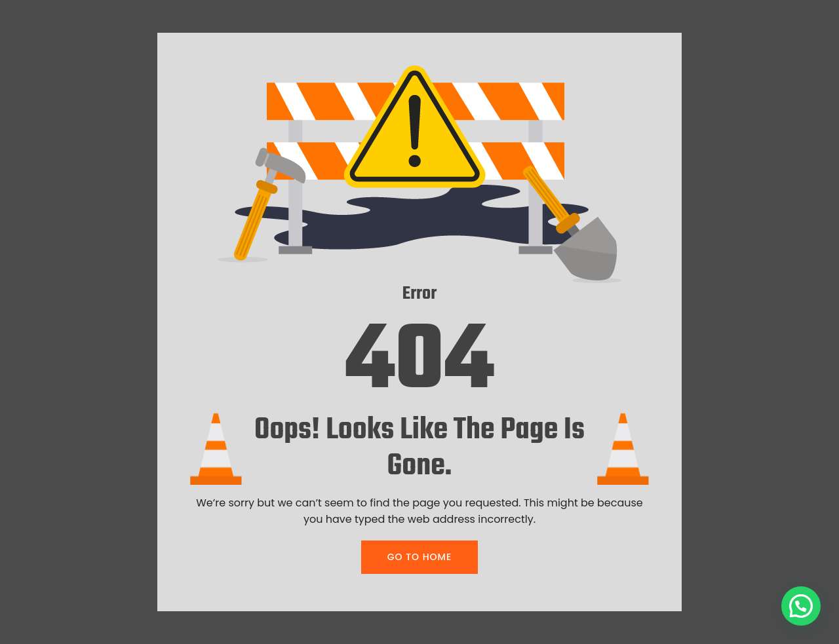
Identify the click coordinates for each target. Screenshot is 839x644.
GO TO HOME (419, 557)
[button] (801, 606)
